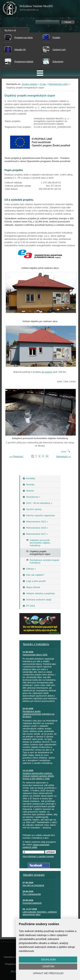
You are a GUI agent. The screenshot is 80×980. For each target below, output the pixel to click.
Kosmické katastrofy (32, 903)
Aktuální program (34, 875)
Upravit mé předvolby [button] (48, 973)
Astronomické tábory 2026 (35, 655)
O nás (43, 84)
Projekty (56, 38)
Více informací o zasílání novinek (38, 856)
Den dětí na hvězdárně (33, 885)
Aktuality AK (20, 50)
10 (47, 456)
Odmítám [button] (48, 966)
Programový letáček (24, 62)
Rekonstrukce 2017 (58, 84)
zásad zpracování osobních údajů (36, 846)
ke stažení (47, 372)
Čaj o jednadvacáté (32, 894)
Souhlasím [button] (48, 960)
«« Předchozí (16, 456)
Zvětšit (66, 452)
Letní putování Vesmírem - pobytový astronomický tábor (40, 913)
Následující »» (63, 456)
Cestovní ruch (59, 50)
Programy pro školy (24, 38)
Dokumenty (58, 62)
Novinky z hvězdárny (36, 644)
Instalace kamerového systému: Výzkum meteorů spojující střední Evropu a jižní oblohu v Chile (38, 776)
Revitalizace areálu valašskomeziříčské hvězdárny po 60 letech (38, 714)
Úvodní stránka (29, 84)
